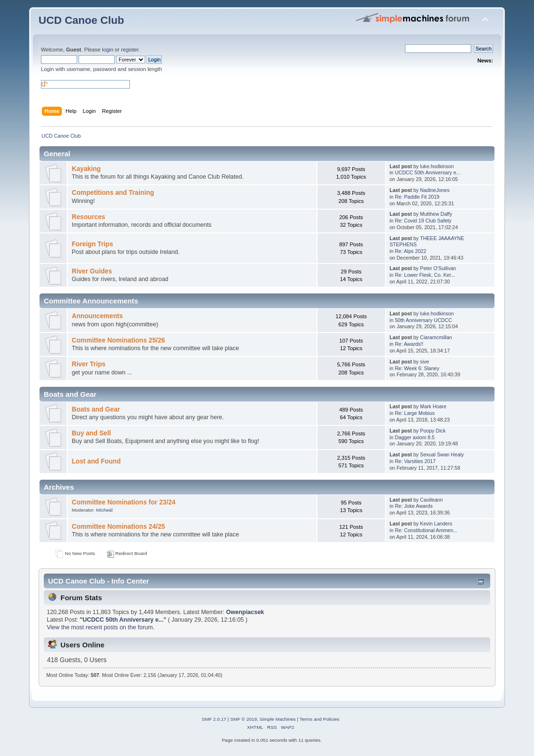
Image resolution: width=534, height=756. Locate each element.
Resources (89, 217)
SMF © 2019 (244, 719)
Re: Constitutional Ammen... (426, 530)
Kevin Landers (436, 524)
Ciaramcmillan (436, 337)
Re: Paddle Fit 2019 (417, 197)
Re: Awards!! (409, 344)
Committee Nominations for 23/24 (124, 502)
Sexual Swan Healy (442, 454)
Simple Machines (277, 719)
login (108, 50)
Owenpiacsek (245, 612)
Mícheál (104, 510)
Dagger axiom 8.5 (415, 437)
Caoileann (432, 500)
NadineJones (435, 190)
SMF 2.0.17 (214, 719)
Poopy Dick (433, 431)
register (130, 50)
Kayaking (86, 169)
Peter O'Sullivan (438, 268)
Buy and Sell (91, 433)
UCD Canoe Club (81, 20)
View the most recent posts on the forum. (100, 627)
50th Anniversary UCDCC (424, 320)
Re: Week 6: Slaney (417, 368)
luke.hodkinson (437, 166)
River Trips (89, 364)
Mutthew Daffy (436, 214)
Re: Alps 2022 (411, 251)
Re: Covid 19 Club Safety (423, 221)
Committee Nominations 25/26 (119, 340)
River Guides (92, 271)
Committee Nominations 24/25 (119, 527)
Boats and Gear (96, 409)
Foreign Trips (93, 244)
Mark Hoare (433, 406)
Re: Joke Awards (414, 506)
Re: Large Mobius (415, 413)
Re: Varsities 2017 (415, 461)
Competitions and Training (113, 193)
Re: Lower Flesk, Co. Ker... (425, 275)
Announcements (97, 316)
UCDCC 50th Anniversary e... (428, 172)
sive (425, 362)
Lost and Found (96, 461)
